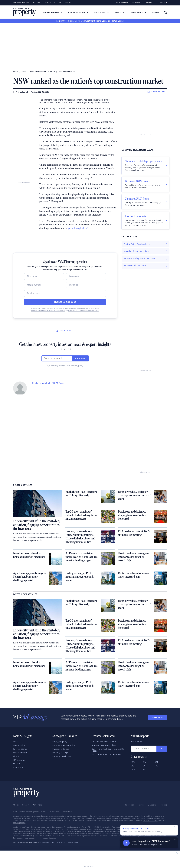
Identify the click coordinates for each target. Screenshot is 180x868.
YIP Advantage (122, 3)
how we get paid (19, 823)
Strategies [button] (102, 13)
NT (144, 770)
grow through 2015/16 (79, 228)
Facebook (37, 3)
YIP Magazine (137, 3)
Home (16, 72)
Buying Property (60, 742)
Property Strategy (60, 753)
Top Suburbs (137, 742)
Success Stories (20, 749)
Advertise (150, 3)
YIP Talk (17, 764)
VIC (133, 766)
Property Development (63, 756)
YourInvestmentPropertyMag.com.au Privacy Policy (48, 311)
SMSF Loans (118, 21)
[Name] (44, 277)
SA (144, 766)
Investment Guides (61, 749)
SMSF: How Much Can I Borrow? (106, 755)
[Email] (65, 293)
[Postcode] (86, 285)
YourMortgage (73, 843)
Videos (155, 13)
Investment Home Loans (96, 21)
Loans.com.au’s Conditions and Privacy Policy (83, 311)
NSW (133, 762)
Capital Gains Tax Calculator (104, 742)
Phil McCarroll (22, 92)
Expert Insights (20, 745)
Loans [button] (119, 13)
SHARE (157, 92)
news (24, 72)
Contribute (163, 3)
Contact (26, 805)
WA (144, 762)
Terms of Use (67, 812)
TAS (156, 766)
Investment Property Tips (64, 745)
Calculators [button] (138, 13)
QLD (133, 770)
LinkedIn (58, 3)
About (16, 805)
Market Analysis (20, 753)
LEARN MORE (157, 718)
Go (162, 748)
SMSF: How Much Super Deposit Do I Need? (108, 750)
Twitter (47, 3)
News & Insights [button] (78, 13)
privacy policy (77, 366)
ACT (156, 762)
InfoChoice (61, 843)
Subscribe (80, 358)
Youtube (68, 3)
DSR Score (18, 768)
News (16, 742)
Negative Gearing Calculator (104, 745)
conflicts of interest (150, 821)
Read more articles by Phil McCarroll (49, 383)
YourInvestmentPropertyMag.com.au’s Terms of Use (82, 308)
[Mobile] (44, 285)
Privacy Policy (54, 812)
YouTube (163, 805)
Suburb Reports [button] (53, 13)
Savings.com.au (48, 843)
